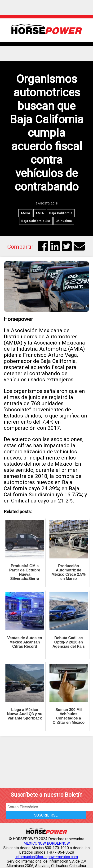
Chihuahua (64, 221)
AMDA (25, 213)
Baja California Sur (36, 221)
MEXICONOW (35, 843)
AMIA (40, 213)
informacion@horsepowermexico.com (47, 857)
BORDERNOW (58, 843)
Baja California (61, 213)
